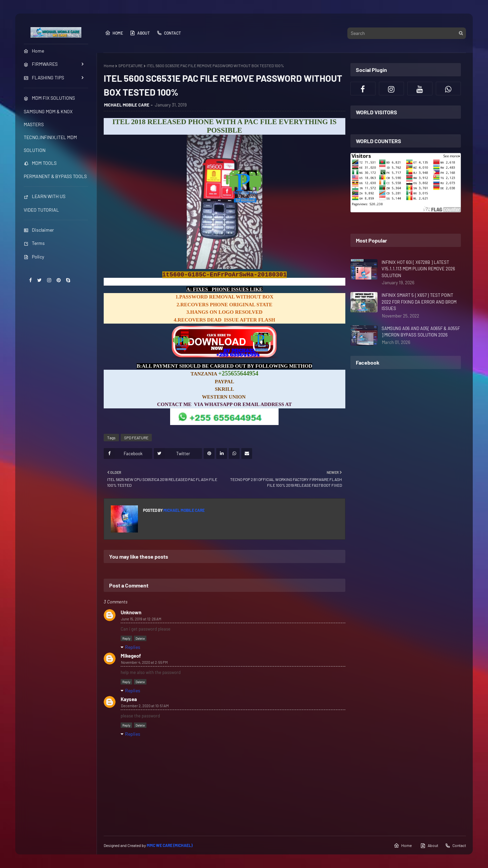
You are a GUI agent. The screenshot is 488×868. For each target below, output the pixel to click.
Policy (34, 257)
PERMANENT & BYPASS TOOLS (55, 176)
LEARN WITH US (45, 196)
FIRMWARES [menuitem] (41, 64)
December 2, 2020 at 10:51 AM (145, 706)
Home (114, 33)
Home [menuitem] (34, 51)
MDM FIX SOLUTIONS (49, 98)
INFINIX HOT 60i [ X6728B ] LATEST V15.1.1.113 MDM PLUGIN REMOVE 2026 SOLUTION (418, 269)
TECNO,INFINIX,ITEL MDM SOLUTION (50, 144)
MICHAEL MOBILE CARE (127, 105)
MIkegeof (131, 656)
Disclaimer (39, 230)
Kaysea (129, 699)
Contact (169, 33)
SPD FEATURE (130, 65)
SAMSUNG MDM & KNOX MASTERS (48, 118)
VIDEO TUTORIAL (41, 210)
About (140, 33)
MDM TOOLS (40, 163)
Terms (34, 243)
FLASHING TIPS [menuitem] (44, 78)
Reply (126, 638)
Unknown (131, 612)
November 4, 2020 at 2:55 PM (144, 662)
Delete (140, 638)
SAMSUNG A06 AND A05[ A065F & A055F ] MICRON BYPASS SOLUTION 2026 (421, 332)
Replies (133, 647)
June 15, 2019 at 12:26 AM (141, 619)
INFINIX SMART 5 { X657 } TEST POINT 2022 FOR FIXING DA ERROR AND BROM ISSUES (419, 302)
